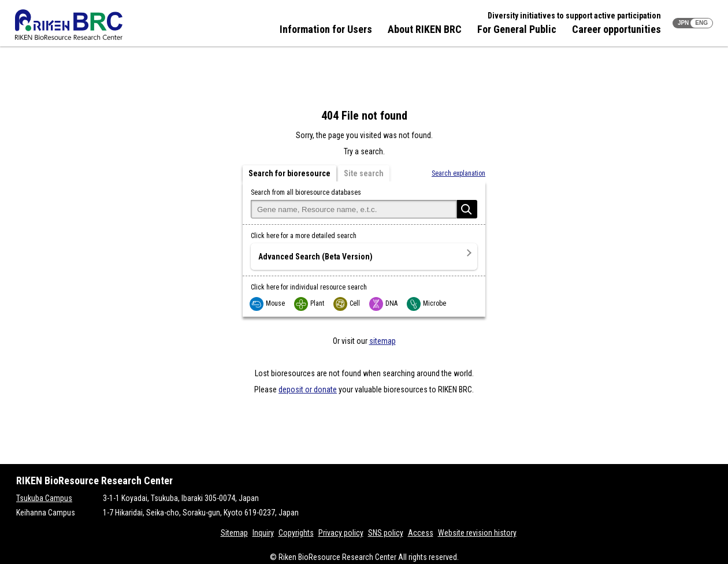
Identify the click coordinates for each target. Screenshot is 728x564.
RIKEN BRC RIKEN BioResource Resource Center (69, 25)
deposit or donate (308, 389)
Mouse (268, 303)
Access (421, 533)
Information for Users (326, 29)
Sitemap (234, 533)
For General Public (517, 29)
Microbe (427, 303)
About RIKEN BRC (425, 29)
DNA (384, 303)
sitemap (382, 341)
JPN (683, 23)
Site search (364, 173)
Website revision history (477, 533)
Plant (310, 303)
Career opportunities (616, 29)
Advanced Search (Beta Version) (315, 257)
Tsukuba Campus (44, 498)
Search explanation (458, 173)
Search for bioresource (289, 173)
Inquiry (263, 533)
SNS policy (386, 533)
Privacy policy (341, 533)
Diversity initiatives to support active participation (574, 16)
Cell (347, 303)
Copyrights (296, 533)
